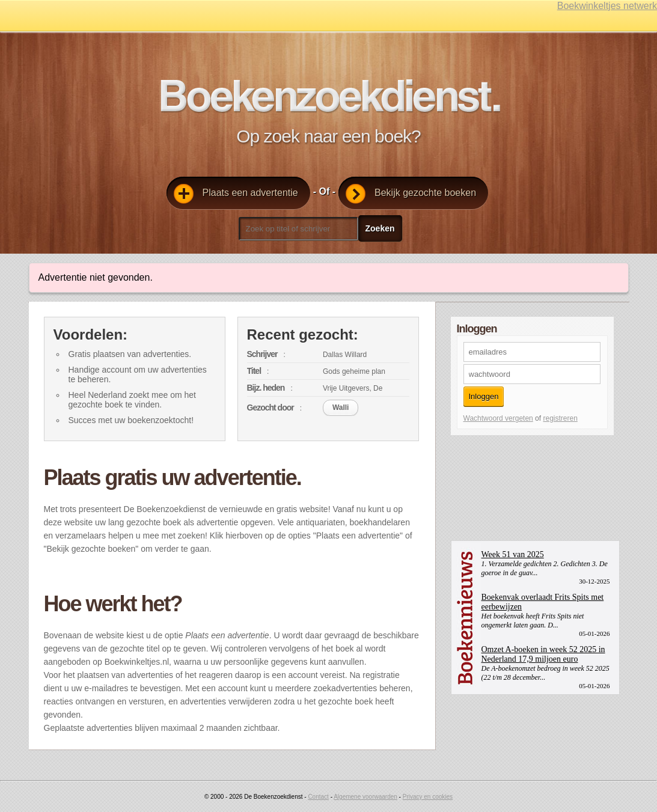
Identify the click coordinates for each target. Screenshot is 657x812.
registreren (560, 418)
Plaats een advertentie (236, 194)
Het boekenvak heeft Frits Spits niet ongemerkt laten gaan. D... (533, 621)
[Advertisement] (491, 487)
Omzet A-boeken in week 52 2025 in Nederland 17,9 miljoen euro (543, 654)
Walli (341, 408)
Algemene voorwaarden (365, 797)
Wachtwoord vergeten (498, 418)
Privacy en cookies (428, 797)
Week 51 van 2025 (513, 554)
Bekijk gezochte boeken (411, 194)
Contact (318, 797)
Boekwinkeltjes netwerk (607, 6)
